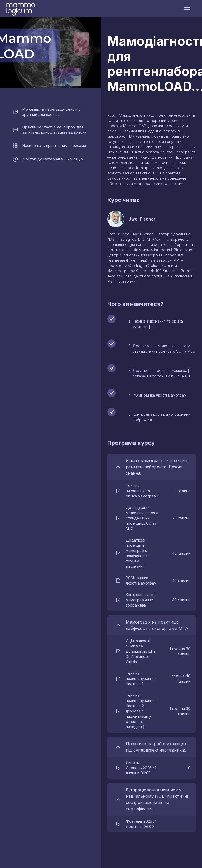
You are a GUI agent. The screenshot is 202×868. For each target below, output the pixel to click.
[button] (153, 491)
